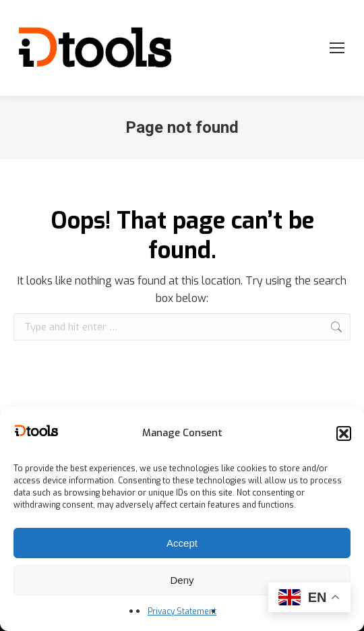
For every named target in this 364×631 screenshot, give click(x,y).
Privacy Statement (182, 611)
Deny (182, 580)
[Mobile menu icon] (337, 48)
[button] (344, 433)
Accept (182, 543)
